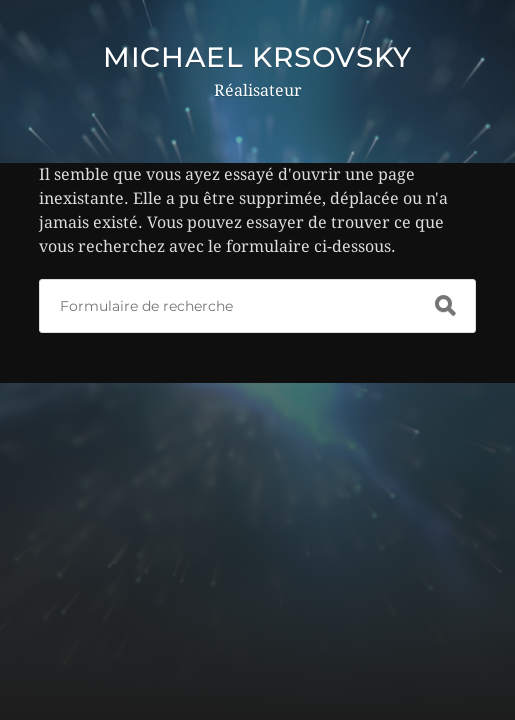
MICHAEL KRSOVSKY (257, 57)
